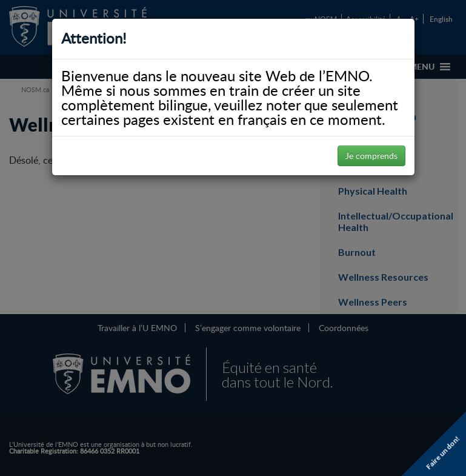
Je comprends (371, 156)
